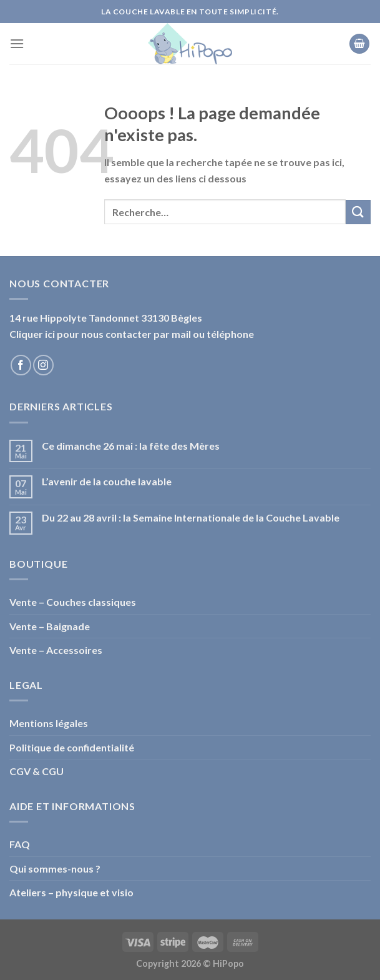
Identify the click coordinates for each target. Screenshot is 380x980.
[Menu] (17, 43)
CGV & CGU (37, 771)
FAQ (20, 844)
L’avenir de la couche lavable (107, 481)
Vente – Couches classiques (73, 602)
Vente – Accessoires (56, 650)
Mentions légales (49, 723)
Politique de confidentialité (72, 747)
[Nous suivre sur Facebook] (21, 365)
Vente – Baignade (50, 626)
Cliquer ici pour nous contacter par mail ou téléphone (132, 334)
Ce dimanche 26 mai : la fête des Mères (131, 446)
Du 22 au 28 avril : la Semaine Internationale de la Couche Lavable (191, 517)
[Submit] (358, 212)
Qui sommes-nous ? (55, 869)
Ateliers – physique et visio (71, 892)
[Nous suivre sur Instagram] (43, 365)
